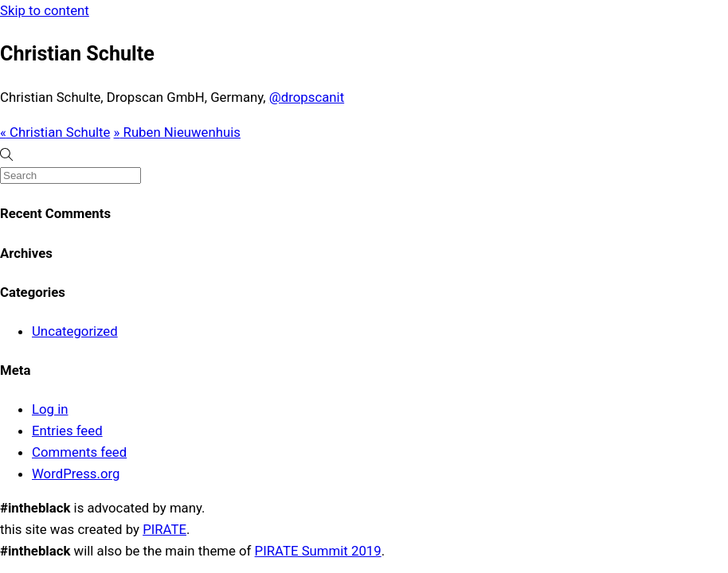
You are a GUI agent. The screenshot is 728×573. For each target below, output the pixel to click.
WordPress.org (76, 474)
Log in (50, 409)
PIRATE (164, 529)
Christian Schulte (55, 132)
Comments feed (79, 452)
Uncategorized (75, 331)
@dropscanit (307, 97)
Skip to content (45, 10)
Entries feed (67, 431)
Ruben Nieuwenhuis (177, 132)
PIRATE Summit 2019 (318, 551)
